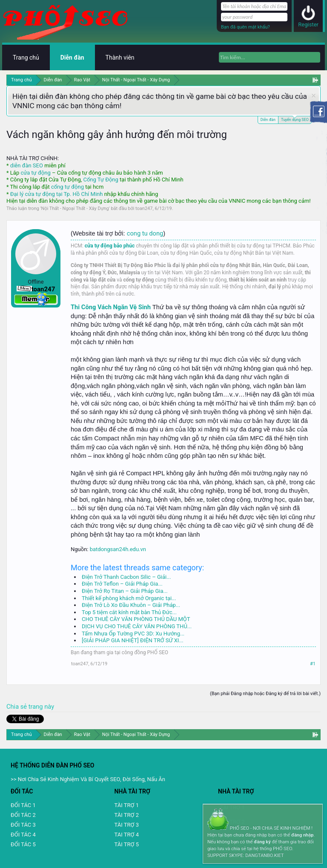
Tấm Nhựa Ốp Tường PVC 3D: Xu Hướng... (133, 634)
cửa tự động (35, 173)
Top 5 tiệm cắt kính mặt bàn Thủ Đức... (129, 612)
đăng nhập (302, 835)
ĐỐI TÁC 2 (23, 815)
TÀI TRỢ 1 (127, 805)
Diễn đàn (268, 120)
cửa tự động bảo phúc (110, 246)
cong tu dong (145, 233)
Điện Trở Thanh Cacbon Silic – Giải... (126, 577)
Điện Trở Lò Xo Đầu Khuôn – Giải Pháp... (131, 605)
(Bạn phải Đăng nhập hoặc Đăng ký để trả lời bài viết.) (265, 694)
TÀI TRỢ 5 (127, 844)
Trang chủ (26, 57)
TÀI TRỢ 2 (127, 815)
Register (308, 24)
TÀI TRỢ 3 (127, 825)
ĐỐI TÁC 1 (23, 805)
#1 (313, 664)
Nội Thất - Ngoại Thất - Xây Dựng (75, 208)
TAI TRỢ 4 (127, 835)
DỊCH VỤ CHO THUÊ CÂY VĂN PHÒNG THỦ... (137, 626)
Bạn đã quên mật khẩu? (245, 27)
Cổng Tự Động (100, 180)
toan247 (144, 208)
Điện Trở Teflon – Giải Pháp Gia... (122, 584)
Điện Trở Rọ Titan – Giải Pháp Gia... (125, 591)
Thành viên (120, 57)
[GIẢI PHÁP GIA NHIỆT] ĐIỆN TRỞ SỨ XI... (133, 640)
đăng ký (262, 842)
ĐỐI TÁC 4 (23, 835)
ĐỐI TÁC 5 (23, 844)
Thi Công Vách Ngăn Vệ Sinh (111, 307)
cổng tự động (67, 187)
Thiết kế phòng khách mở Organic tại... (129, 598)
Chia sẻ (17, 707)
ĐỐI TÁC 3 (23, 825)
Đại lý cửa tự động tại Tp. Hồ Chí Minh (57, 194)
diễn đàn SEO (27, 165)
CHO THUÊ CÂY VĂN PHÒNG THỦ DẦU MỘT (136, 619)
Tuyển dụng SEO (295, 119)
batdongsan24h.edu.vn (118, 549)
